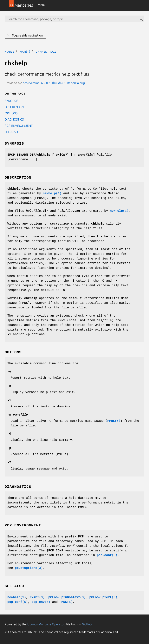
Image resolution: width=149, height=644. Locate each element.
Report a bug (76, 83)
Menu (42, 5)
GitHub (87, 624)
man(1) (25, 51)
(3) (29, 568)
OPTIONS (11, 113)
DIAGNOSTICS (14, 119)
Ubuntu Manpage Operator (46, 624)
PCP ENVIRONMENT (19, 126)
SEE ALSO (11, 132)
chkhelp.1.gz (46, 51)
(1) (52, 194)
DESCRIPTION (14, 107)
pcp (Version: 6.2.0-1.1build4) (43, 83)
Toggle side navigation (27, 35)
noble (9, 51)
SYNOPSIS (11, 101)
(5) (114, 421)
